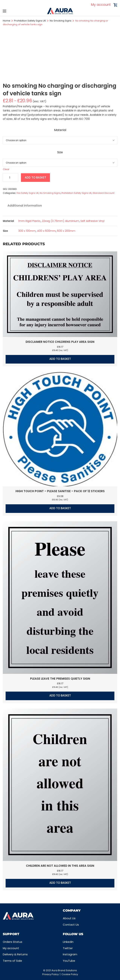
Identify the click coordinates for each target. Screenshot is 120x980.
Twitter (68, 948)
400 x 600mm (46, 231)
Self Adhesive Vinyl (92, 221)
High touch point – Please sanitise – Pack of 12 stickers (60, 491)
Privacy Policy (50, 974)
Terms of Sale (12, 961)
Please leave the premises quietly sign (60, 679)
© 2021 (47, 970)
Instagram (70, 954)
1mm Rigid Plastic (29, 221)
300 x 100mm (27, 231)
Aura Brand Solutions (64, 970)
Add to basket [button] (60, 359)
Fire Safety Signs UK (28, 193)
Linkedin (68, 942)
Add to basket (35, 177)
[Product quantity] (10, 178)
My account (101, 5)
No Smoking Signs (61, 21)
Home (7, 21)
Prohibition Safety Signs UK (30, 21)
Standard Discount (103, 193)
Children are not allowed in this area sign (60, 866)
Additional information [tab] (25, 206)
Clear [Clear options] (6, 169)
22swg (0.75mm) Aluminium (60, 221)
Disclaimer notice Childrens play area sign (60, 342)
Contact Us (71, 925)
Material (60, 130)
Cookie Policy (70, 974)
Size (60, 152)
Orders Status (13, 942)
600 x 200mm (66, 231)
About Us (69, 918)
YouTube (69, 961)
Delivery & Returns (15, 954)
